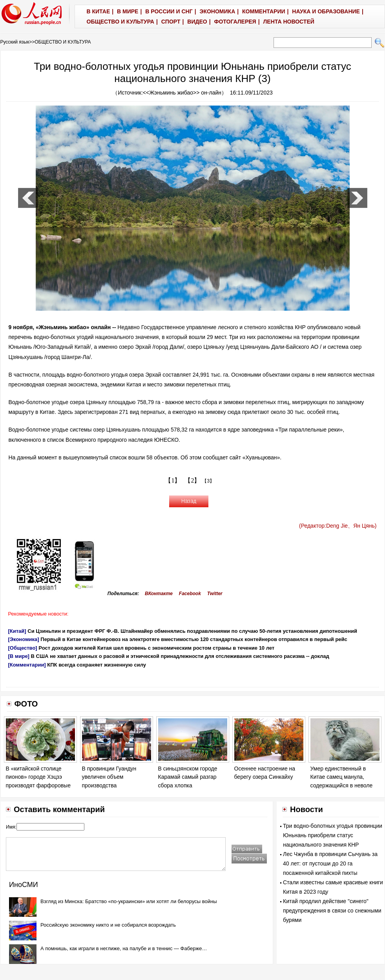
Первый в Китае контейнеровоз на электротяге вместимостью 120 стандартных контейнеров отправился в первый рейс (194, 639)
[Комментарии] (27, 665)
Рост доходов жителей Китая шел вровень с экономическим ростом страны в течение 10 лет (156, 648)
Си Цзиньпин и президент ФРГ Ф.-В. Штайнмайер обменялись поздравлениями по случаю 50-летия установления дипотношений (192, 631)
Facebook (190, 594)
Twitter (215, 594)
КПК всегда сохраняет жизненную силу (97, 665)
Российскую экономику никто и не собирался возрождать (108, 925)
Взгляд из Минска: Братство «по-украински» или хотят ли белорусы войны (129, 901)
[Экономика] (24, 639)
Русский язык (15, 42)
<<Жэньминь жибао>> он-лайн (182, 93)
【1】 (173, 480)
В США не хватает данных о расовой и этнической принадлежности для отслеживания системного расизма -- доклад (180, 656)
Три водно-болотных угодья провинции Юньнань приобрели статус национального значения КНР (333, 835)
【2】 (192, 480)
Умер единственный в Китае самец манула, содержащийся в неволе (342, 777)
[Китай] (17, 631)
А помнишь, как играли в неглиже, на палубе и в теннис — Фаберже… (124, 948)
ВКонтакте (159, 594)
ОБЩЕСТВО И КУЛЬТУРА (63, 42)
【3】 (208, 481)
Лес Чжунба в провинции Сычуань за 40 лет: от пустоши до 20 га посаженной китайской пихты (330, 863)
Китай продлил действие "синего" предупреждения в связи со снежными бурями (332, 911)
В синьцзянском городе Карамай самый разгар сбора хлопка (188, 777)
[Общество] (23, 648)
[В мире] (19, 656)
